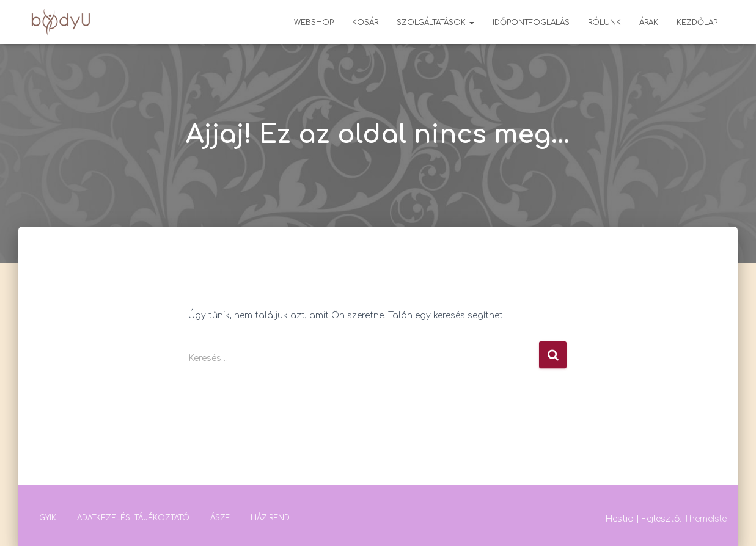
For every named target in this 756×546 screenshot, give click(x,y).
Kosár (365, 23)
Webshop (314, 23)
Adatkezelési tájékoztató (133, 518)
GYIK (48, 518)
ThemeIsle (705, 519)
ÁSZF (220, 518)
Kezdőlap (697, 23)
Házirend (270, 518)
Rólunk (604, 23)
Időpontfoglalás (531, 23)
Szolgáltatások (435, 23)
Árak (649, 23)
